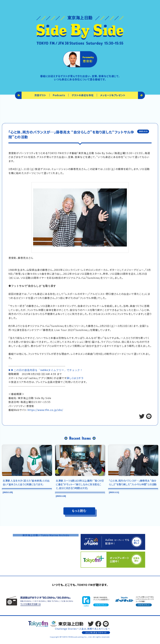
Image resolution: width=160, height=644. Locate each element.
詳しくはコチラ (75, 378)
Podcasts (59, 95)
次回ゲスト (40, 95)
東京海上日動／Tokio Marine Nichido (46, 535)
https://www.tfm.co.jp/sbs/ (45, 410)
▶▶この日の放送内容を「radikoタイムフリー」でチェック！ (46, 370)
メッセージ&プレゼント (113, 95)
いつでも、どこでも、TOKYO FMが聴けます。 (80, 585)
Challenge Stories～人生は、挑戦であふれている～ (82, 629)
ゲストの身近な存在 (83, 95)
